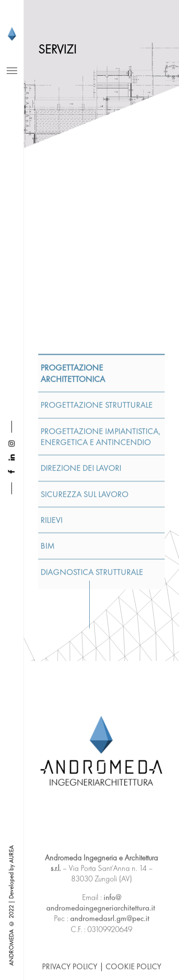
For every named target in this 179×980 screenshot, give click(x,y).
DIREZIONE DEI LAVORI (81, 608)
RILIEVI (52, 660)
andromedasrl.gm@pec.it (110, 960)
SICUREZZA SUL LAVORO (84, 634)
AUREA (11, 854)
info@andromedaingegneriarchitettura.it (101, 944)
